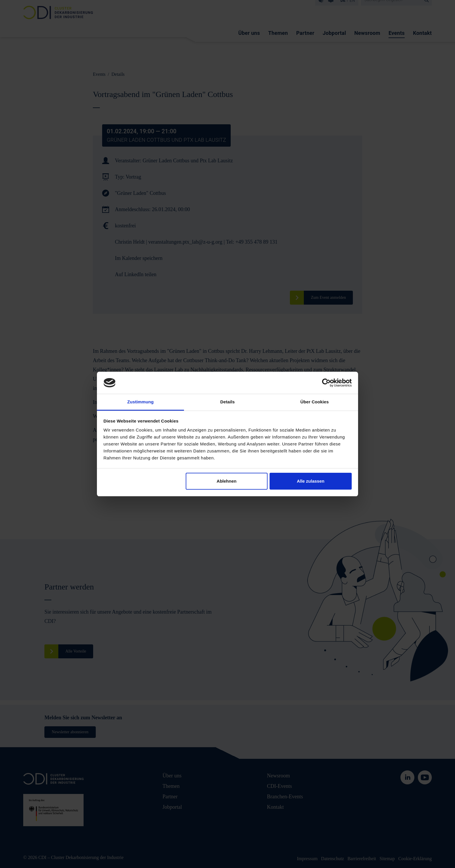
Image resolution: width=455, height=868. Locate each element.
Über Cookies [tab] (315, 402)
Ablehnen (227, 481)
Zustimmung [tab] (141, 402)
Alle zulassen (311, 481)
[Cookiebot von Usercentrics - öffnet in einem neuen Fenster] (326, 383)
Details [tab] (228, 402)
